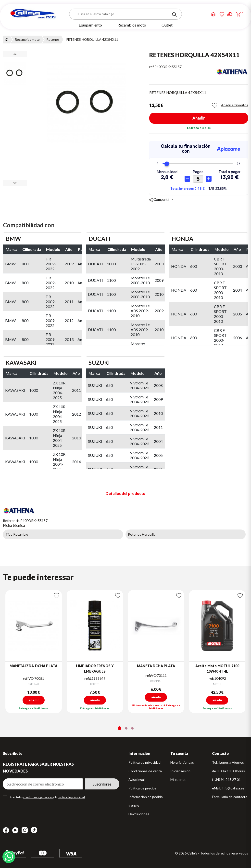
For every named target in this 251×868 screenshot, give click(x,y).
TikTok (34, 830)
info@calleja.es (233, 788)
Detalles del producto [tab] (125, 493)
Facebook (6, 830)
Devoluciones (139, 814)
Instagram (25, 830)
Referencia (11, 521)
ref (151, 67)
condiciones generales (38, 797)
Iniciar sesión (180, 771)
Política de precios (142, 788)
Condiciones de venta (145, 771)
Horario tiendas (182, 762)
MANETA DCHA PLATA (156, 666)
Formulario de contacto (230, 797)
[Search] (174, 15)
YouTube (15, 830)
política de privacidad (71, 797)
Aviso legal (137, 780)
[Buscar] (125, 14)
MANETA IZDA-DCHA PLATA (33, 666)
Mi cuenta (178, 780)
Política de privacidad (144, 762)
